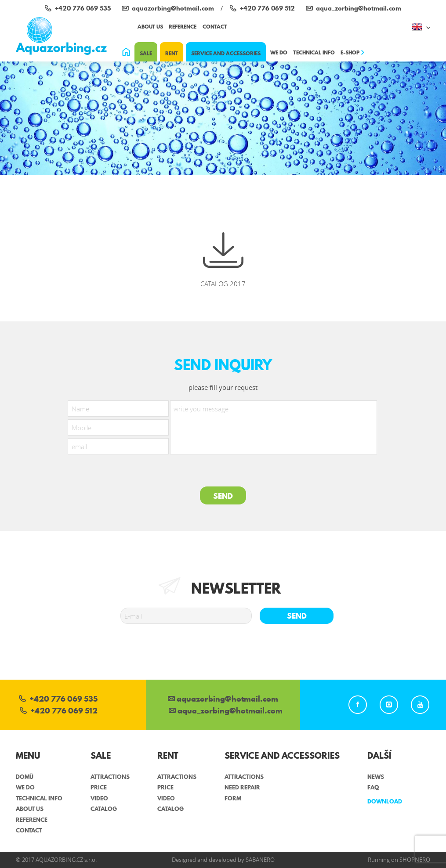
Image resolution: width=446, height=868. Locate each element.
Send (297, 616)
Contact (215, 27)
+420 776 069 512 (59, 711)
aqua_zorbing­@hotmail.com (226, 711)
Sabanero (260, 860)
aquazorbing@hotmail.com (223, 700)
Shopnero (415, 860)
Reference (183, 27)
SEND (223, 496)
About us (150, 27)
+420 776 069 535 (58, 700)
